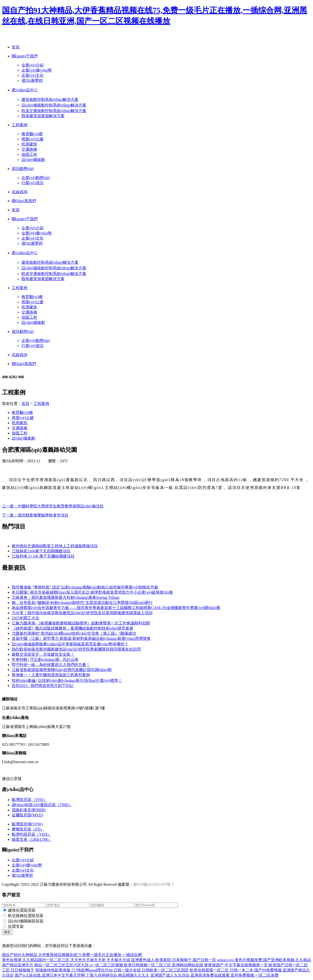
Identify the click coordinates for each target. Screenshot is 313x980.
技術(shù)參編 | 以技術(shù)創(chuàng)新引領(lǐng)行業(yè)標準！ (67, 680)
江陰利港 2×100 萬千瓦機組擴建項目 (43, 556)
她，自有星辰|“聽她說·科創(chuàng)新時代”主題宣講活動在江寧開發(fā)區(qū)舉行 (82, 603)
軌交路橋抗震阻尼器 (26, 916)
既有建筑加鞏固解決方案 (43, 116)
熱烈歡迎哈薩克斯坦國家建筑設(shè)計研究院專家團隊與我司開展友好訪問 (76, 649)
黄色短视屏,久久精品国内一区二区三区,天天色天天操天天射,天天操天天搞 (66, 960)
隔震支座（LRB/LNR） (32, 839)
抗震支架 (16, 926)
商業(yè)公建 (33, 139)
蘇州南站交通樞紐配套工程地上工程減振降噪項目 (55, 546)
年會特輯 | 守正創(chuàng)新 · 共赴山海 (45, 659)
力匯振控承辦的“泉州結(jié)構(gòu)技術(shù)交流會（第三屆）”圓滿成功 (74, 633)
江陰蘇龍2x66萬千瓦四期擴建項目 (41, 551)
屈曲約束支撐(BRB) (29, 810)
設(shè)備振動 (33, 160)
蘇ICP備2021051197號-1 (154, 884)
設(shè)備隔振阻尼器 (26, 921)
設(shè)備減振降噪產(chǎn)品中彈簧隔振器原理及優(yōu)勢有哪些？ (70, 644)
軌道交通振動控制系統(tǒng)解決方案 (54, 111)
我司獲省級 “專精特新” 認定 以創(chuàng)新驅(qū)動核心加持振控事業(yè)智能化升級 (85, 587)
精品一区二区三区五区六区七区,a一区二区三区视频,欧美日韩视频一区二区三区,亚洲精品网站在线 (119, 965)
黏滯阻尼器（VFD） (29, 800)
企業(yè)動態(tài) (36, 178)
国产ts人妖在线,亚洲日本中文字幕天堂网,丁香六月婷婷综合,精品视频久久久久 (82, 975)
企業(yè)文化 (33, 75)
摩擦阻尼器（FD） (28, 829)
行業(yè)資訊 (33, 183)
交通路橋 (29, 149)
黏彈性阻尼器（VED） (31, 834)
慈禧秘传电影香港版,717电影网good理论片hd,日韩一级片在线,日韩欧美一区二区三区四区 (112, 970)
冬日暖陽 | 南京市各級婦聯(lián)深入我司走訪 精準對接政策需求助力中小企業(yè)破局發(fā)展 (92, 592)
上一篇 (53, 506)
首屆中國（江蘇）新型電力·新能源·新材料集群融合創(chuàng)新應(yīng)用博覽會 (81, 638)
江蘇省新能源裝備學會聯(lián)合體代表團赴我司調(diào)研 (62, 670)
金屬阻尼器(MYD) (27, 815)
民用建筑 (29, 144)
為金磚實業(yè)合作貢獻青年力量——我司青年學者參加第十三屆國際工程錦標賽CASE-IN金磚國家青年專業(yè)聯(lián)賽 (116, 608)
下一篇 (35, 515)
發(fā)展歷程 (32, 80)
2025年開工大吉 (25, 618)
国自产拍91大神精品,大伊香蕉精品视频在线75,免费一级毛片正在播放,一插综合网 (72, 955)
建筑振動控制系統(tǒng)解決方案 (50, 100)
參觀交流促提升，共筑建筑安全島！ (43, 654)
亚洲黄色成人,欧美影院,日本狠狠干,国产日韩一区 (174, 960)
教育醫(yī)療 (32, 134)
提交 (7, 932)
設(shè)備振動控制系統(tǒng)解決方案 (54, 105)
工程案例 (41, 404)
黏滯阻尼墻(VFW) (27, 824)
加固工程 (29, 154)
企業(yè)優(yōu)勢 (37, 70)
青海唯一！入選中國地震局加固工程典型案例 (51, 675)
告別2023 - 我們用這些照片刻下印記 (43, 686)
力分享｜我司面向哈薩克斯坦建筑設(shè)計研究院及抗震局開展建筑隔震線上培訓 (82, 613)
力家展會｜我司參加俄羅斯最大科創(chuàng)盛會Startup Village (66, 597)
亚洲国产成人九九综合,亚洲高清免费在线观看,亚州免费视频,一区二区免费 (214, 975)
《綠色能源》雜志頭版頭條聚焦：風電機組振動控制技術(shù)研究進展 (73, 628)
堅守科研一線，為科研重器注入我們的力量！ (51, 665)
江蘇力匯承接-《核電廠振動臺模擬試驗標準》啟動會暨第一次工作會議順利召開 (81, 623)
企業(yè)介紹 (33, 65)
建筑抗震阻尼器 (22, 910)
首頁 (25, 404)
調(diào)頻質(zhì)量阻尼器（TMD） (42, 805)
